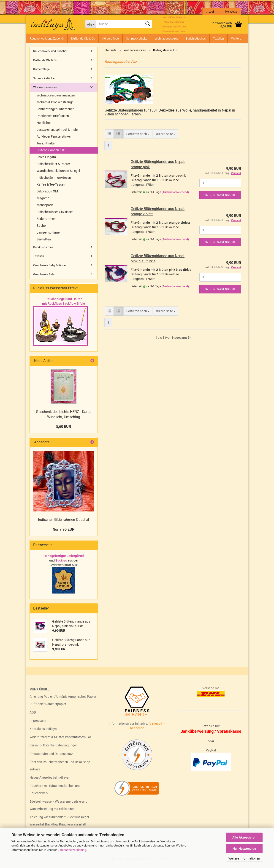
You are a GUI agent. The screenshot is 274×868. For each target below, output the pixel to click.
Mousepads (45, 209)
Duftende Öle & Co (83, 39)
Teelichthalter (46, 147)
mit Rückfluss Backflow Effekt (64, 307)
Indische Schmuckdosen (54, 181)
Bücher (42, 229)
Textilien (218, 39)
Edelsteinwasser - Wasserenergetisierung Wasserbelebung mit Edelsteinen (58, 809)
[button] (109, 138)
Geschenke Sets (44, 278)
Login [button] (211, 12)
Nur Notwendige (244, 849)
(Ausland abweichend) (175, 196)
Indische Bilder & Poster (53, 168)
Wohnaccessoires (167, 39)
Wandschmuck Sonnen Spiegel (58, 174)
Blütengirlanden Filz (51, 154)
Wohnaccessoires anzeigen (56, 99)
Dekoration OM (47, 195)
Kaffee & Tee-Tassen (51, 188)
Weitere (236, 39)
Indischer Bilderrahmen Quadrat (64, 523)
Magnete (43, 202)
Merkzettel (230, 12)
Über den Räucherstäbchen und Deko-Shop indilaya (60, 769)
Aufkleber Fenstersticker (54, 140)
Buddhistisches (196, 39)
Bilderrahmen (46, 222)
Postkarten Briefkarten (53, 120)
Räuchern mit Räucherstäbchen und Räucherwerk (55, 793)
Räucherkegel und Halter (64, 303)
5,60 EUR (64, 430)
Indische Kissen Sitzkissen (55, 216)
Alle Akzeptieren (244, 837)
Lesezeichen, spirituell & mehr (57, 133)
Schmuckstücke (137, 39)
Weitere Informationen (244, 858)
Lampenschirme (48, 236)
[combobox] (138, 138)
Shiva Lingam (46, 161)
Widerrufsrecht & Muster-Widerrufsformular (60, 741)
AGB (33, 716)
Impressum (38, 724)
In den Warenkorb (220, 199)
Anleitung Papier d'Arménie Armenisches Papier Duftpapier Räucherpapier (63, 704)
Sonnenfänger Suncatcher (55, 113)
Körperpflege (111, 39)
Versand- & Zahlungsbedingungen (54, 749)
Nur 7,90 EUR (64, 533)
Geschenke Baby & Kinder (50, 269)
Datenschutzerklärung (72, 850)
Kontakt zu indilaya (43, 732)
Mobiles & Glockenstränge (55, 106)
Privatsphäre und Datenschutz (51, 757)
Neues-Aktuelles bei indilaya (49, 781)
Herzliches (44, 126)
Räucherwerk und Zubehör (47, 39)
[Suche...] (91, 24)
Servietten (44, 243)
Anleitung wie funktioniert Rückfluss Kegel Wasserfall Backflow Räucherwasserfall (59, 824)
